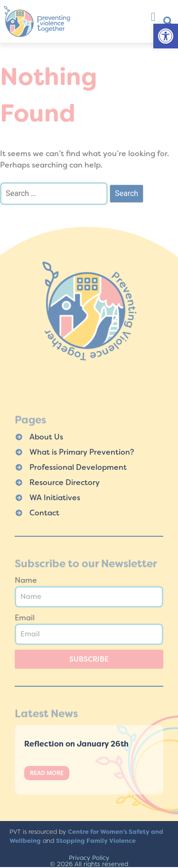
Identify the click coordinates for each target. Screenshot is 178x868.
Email (25, 618)
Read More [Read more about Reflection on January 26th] (47, 773)
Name (26, 580)
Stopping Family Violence (96, 841)
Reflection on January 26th (76, 744)
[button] (166, 36)
